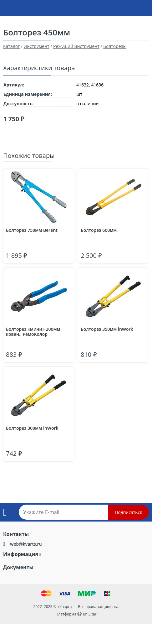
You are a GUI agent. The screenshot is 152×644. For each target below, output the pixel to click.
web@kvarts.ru (26, 544)
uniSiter (90, 614)
